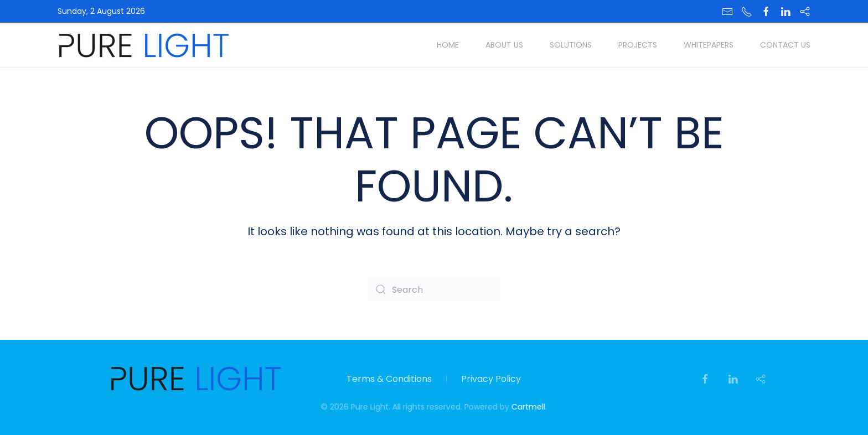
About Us (504, 45)
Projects (638, 45)
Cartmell (527, 407)
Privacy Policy (491, 379)
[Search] (434, 289)
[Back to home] (144, 45)
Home (448, 45)
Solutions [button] (571, 45)
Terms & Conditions (389, 379)
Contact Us (785, 45)
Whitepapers (709, 45)
